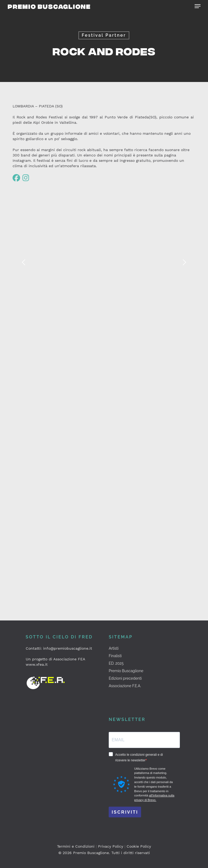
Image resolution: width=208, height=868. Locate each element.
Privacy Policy (111, 846)
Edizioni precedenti (125, 678)
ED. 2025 (116, 663)
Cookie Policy (139, 846)
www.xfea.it (37, 664)
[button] (198, 6)
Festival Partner (104, 35)
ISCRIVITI (125, 812)
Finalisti (115, 656)
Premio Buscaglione (49, 6)
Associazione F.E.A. (125, 686)
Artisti (114, 648)
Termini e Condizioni (76, 846)
